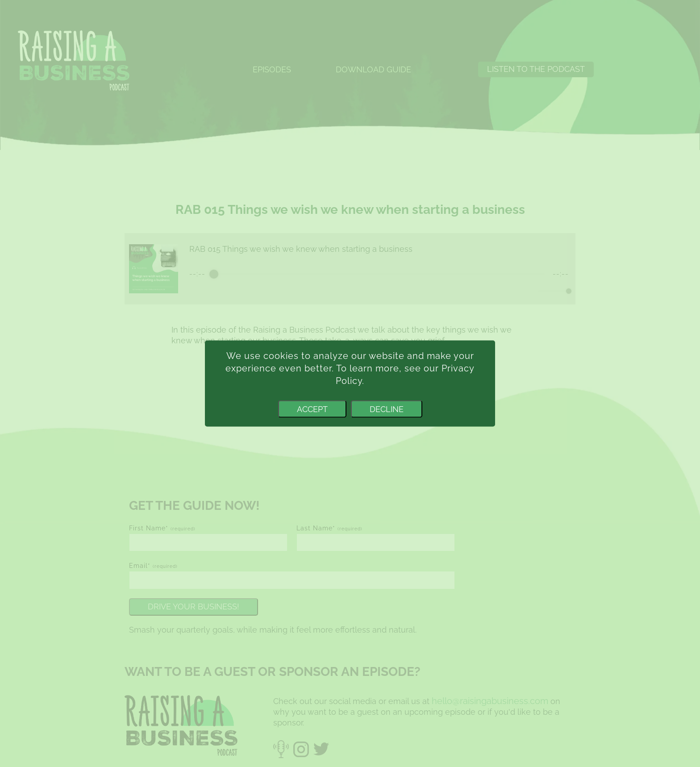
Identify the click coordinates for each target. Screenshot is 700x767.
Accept (312, 409)
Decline (387, 409)
